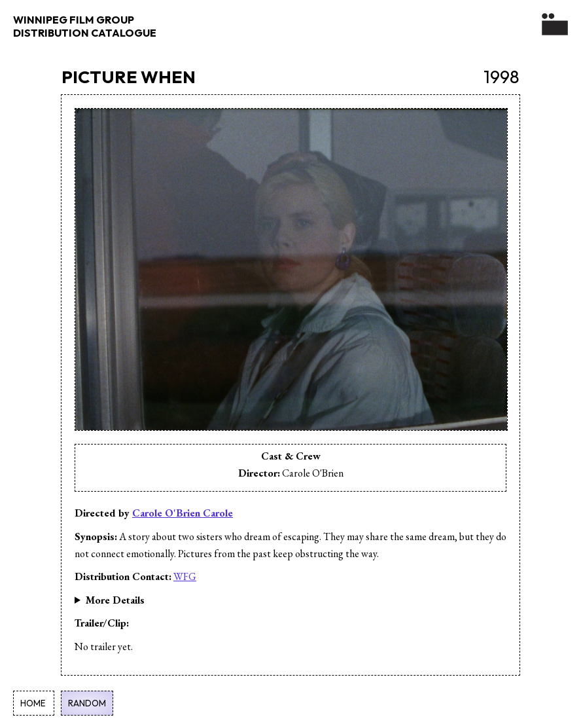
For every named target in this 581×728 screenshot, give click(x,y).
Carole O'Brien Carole (183, 513)
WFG (185, 576)
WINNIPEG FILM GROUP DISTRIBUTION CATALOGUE (85, 26)
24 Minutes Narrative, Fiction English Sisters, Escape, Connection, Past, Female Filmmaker (290, 600)
